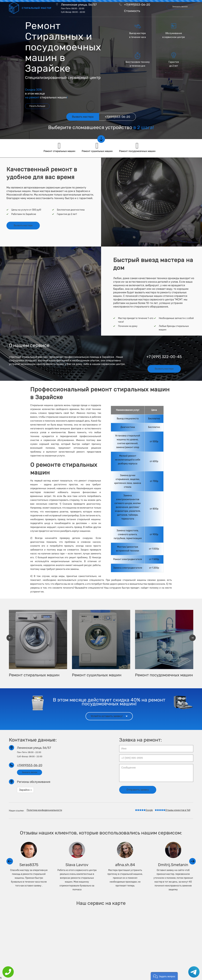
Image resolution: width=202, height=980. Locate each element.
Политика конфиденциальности (44, 810)
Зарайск (25, 790)
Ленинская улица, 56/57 (79, 8)
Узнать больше (37, 106)
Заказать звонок (180, 7)
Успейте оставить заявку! (109, 716)
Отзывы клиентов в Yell (172, 810)
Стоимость (132, 11)
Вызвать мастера (23, 225)
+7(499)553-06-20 (137, 5)
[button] (164, 976)
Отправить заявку (138, 790)
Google (144, 810)
